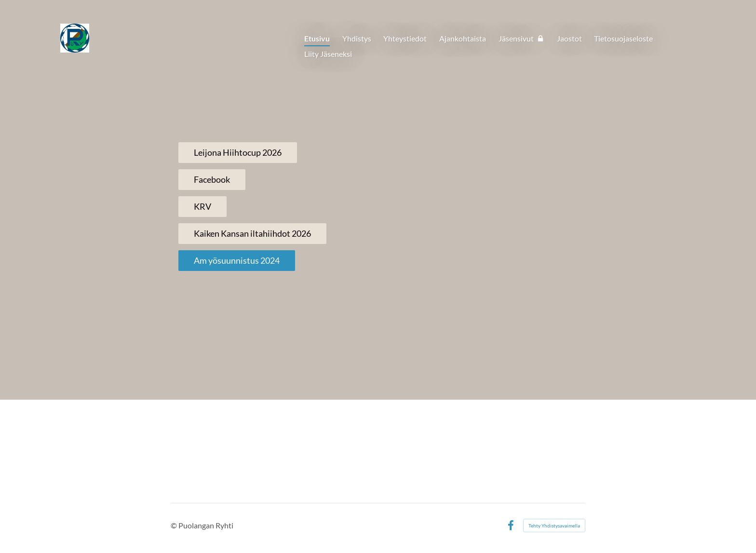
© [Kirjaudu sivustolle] (175, 525)
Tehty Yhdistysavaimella (554, 526)
